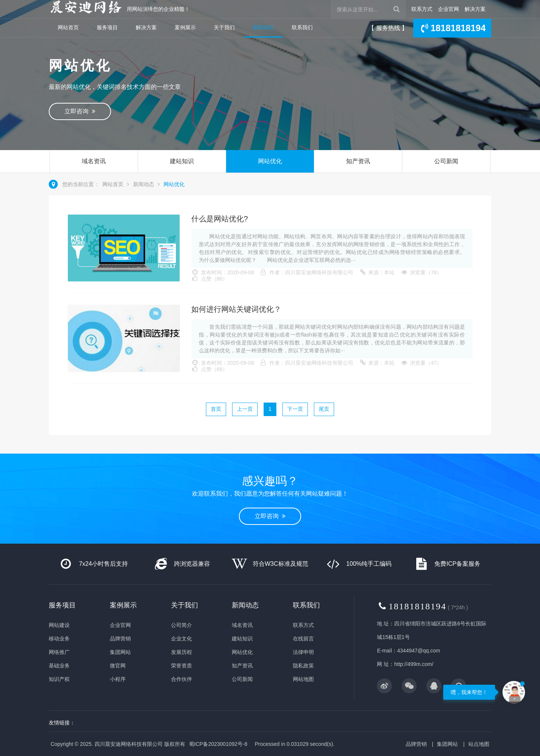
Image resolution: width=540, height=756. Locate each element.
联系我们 (302, 27)
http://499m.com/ (414, 664)
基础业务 (59, 666)
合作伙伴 (181, 679)
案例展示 (185, 27)
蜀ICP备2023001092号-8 (218, 744)
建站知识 (182, 161)
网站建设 (59, 625)
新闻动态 (263, 27)
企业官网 (448, 9)
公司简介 (181, 625)
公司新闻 (446, 161)
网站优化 (270, 161)
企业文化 (181, 639)
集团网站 (120, 652)
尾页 (324, 409)
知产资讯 (358, 161)
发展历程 (181, 652)
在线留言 (303, 639)
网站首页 (68, 27)
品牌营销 (120, 639)
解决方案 (475, 9)
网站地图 (303, 679)
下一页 (295, 409)
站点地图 (479, 744)
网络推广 (59, 652)
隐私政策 (303, 666)
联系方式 (422, 9)
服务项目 (107, 27)
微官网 (118, 666)
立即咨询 (80, 111)
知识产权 (59, 679)
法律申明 (303, 652)
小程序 (118, 679)
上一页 (245, 409)
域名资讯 (94, 161)
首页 (216, 409)
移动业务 (59, 639)
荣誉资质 (181, 666)
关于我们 (224, 27)
